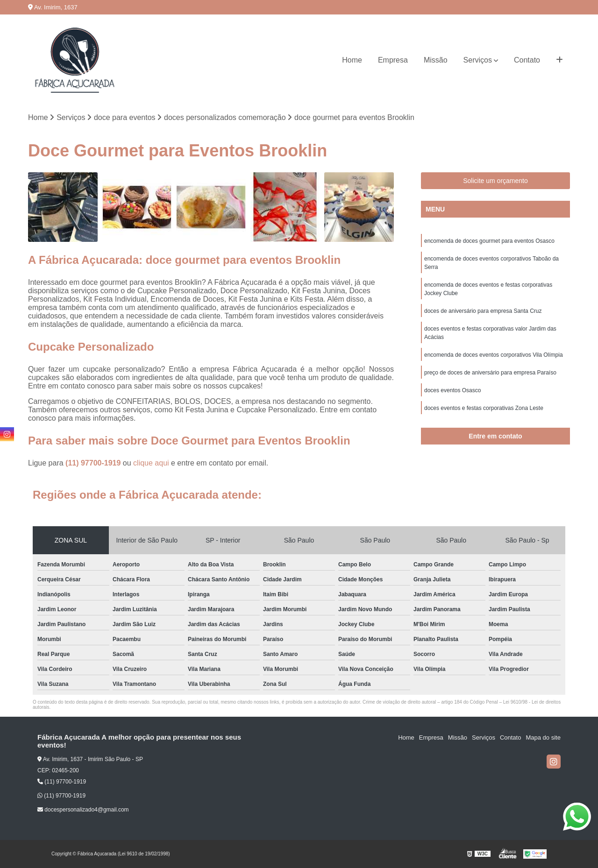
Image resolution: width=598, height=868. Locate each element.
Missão (436, 60)
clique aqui (151, 463)
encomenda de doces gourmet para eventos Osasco (489, 241)
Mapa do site (543, 737)
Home (352, 60)
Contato (527, 60)
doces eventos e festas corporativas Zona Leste (484, 408)
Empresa (393, 60)
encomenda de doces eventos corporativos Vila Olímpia (494, 355)
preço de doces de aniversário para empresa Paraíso (490, 373)
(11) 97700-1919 (94, 463)
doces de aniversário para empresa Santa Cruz (483, 311)
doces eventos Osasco (452, 390)
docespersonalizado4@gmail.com (83, 810)
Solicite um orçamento (495, 181)
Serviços (478, 60)
